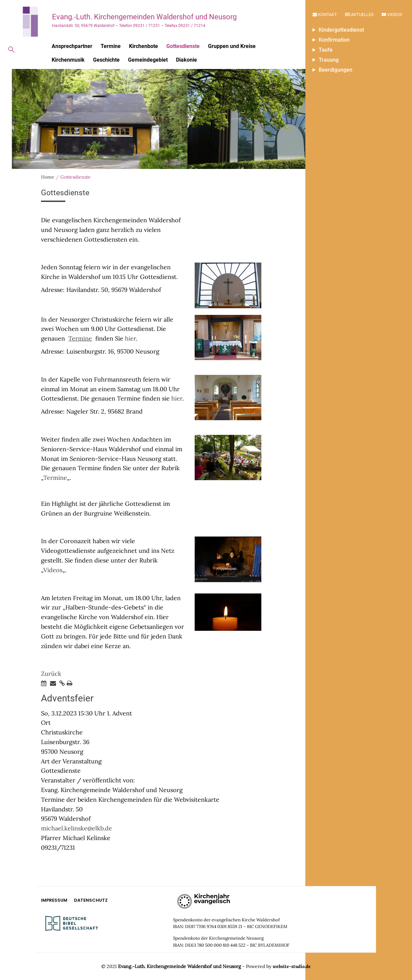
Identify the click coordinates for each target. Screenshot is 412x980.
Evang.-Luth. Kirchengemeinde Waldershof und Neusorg (179, 966)
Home (48, 177)
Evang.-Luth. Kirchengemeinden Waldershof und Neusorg (144, 17)
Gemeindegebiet (148, 60)
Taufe (326, 50)
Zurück (51, 674)
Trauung (329, 60)
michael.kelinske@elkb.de (76, 828)
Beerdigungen (335, 70)
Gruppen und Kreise (232, 46)
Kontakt (325, 14)
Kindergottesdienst (341, 30)
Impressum (54, 900)
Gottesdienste (183, 46)
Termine (111, 46)
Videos (392, 14)
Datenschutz (91, 900)
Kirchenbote (143, 46)
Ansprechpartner (72, 46)
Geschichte (106, 60)
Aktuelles (359, 14)
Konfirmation (334, 40)
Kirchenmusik (68, 60)
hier (130, 338)
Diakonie (186, 60)
